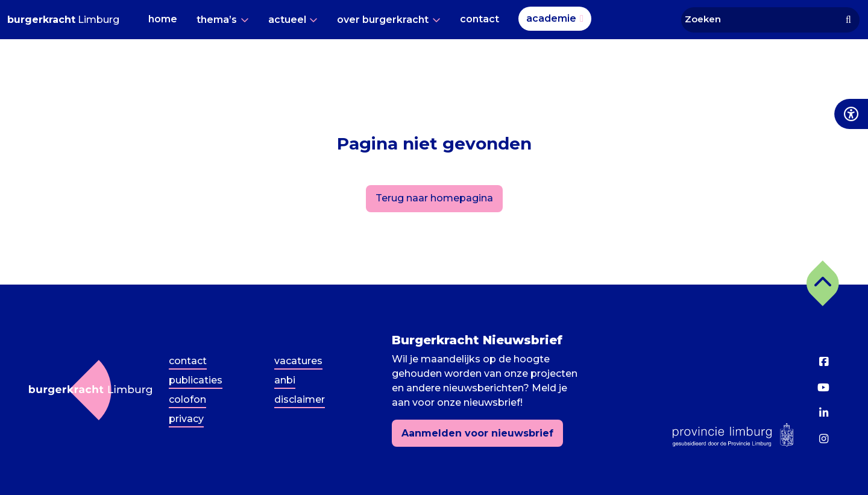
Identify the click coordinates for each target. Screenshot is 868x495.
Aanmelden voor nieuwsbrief (477, 433)
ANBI (285, 380)
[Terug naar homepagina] (90, 390)
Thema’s (217, 20)
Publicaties (196, 380)
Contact (480, 19)
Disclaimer (300, 399)
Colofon (187, 399)
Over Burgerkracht (383, 20)
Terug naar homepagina (434, 198)
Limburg (63, 20)
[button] (823, 283)
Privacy (186, 419)
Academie (551, 18)
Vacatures (298, 361)
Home (163, 19)
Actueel (287, 20)
